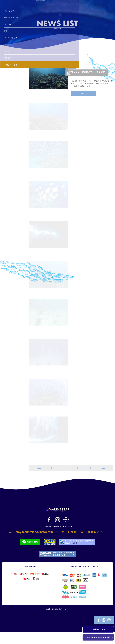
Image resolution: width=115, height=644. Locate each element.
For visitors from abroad (100, 637)
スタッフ (8, 57)
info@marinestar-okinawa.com (34, 544)
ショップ (8, 51)
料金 (7, 37)
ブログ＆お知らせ (11, 44)
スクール (8, 30)
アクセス (8, 64)
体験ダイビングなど (12, 24)
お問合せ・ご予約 (11, 71)
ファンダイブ (10, 17)
